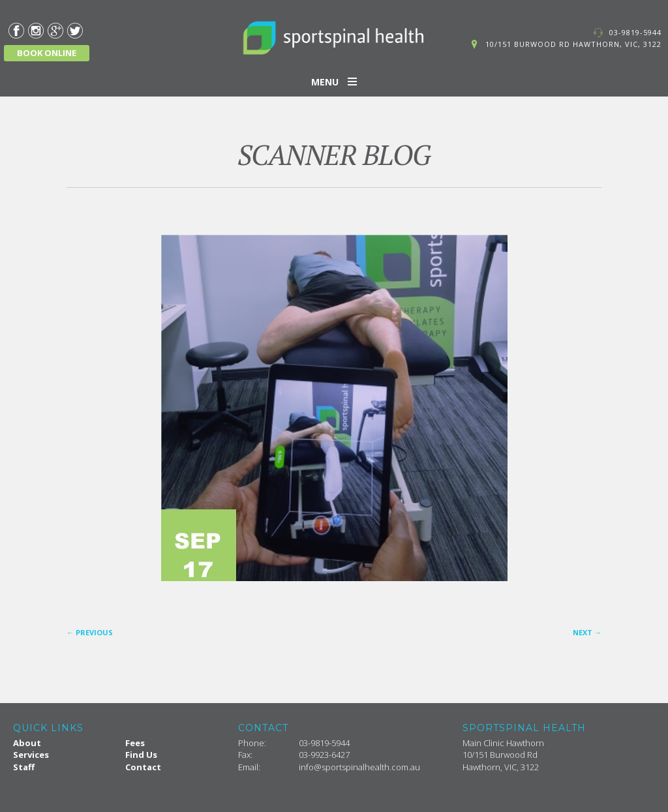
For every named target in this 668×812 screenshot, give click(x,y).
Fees (135, 743)
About (27, 743)
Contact (143, 767)
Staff (24, 767)
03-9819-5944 (635, 32)
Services (31, 755)
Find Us (141, 755)
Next (587, 632)
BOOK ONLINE (47, 53)
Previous (90, 632)
